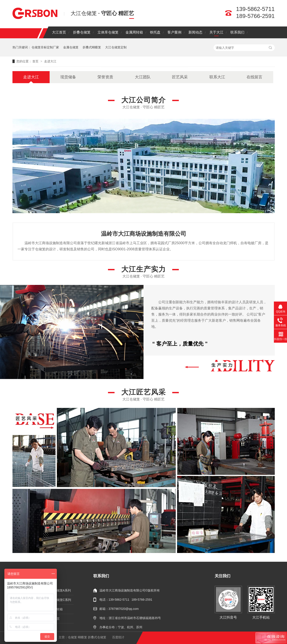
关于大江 (216, 32)
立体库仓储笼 (108, 32)
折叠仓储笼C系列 (59, 600)
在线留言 (254, 77)
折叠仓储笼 (82, 32)
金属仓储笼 (71, 47)
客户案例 (174, 32)
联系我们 (237, 32)
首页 (36, 61)
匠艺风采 (180, 77)
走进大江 (50, 61)
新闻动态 (195, 32)
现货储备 (68, 77)
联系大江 (217, 77)
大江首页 (59, 32)
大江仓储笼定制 (116, 47)
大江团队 (143, 77)
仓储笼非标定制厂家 (45, 47)
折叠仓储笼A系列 (59, 590)
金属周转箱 (134, 32)
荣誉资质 (105, 77)
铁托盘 (155, 32)
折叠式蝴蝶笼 (92, 47)
